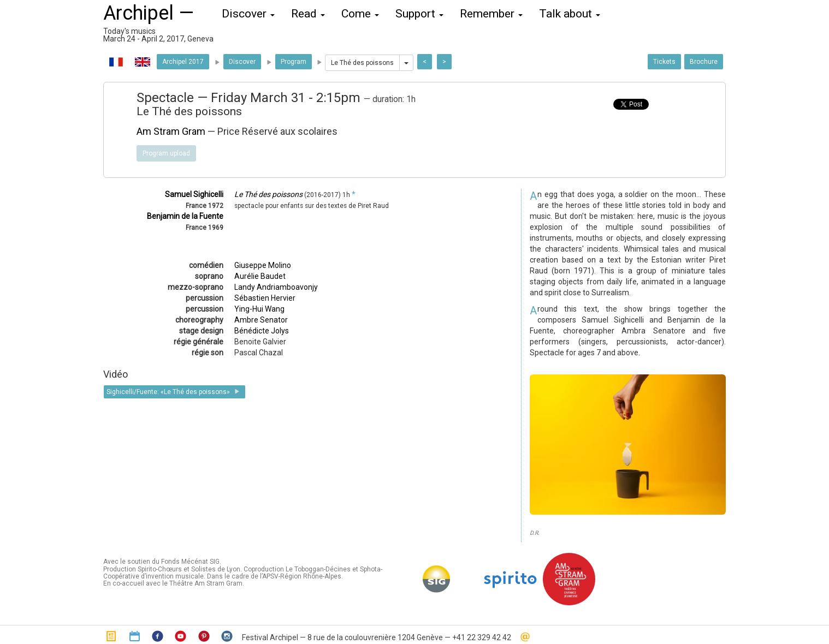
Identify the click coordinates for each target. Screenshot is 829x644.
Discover (242, 62)
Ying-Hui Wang (259, 309)
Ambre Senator (261, 320)
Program (294, 62)
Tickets (664, 62)
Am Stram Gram (171, 131)
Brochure (704, 62)
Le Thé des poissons (362, 63)
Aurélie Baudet (260, 276)
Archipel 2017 (183, 62)
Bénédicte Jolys (262, 331)
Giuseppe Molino (263, 265)
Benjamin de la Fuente (185, 216)
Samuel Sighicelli (194, 194)
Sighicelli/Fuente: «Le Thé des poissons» (174, 392)
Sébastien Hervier (265, 298)
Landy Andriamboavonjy (276, 287)
